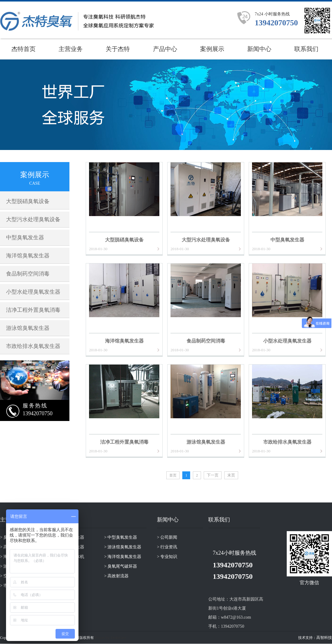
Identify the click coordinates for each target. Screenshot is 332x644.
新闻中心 (259, 49)
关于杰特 (118, 49)
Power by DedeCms (110, 638)
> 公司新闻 (167, 537)
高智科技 (324, 638)
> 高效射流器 (116, 576)
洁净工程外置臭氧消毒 (33, 310)
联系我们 (306, 49)
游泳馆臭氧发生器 (28, 328)
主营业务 (71, 49)
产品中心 (165, 49)
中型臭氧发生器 (25, 238)
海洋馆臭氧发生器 (28, 256)
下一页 (213, 475)
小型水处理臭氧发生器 (33, 292)
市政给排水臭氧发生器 (33, 346)
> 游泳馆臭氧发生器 (123, 547)
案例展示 (212, 49)
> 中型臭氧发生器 (121, 537)
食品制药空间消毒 (28, 274)
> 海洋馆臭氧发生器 (123, 557)
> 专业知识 (167, 557)
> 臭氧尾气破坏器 (121, 566)
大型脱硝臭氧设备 (28, 201)
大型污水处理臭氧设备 (33, 219)
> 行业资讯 (167, 547)
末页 (231, 475)
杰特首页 (24, 49)
